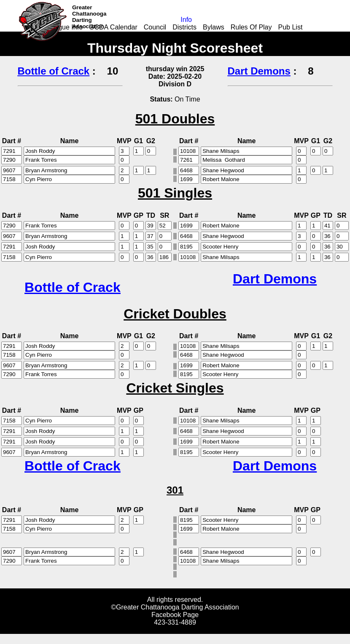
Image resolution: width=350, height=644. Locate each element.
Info (186, 20)
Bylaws (214, 27)
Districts (184, 27)
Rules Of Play (251, 27)
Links (139, 35)
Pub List (291, 27)
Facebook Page (175, 615)
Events (219, 35)
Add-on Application (97, 35)
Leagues (166, 35)
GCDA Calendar (113, 27)
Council (155, 27)
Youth (194, 35)
